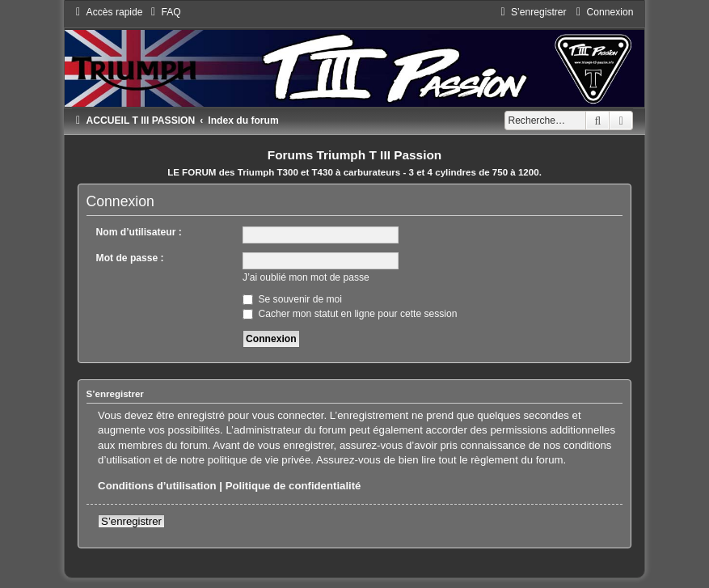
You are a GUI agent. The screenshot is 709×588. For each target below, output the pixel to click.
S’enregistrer (131, 521)
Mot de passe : (130, 258)
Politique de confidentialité (293, 486)
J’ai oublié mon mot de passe (306, 277)
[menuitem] (164, 12)
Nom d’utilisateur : (139, 232)
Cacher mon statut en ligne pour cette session (350, 314)
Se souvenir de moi (292, 299)
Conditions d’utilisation (157, 486)
